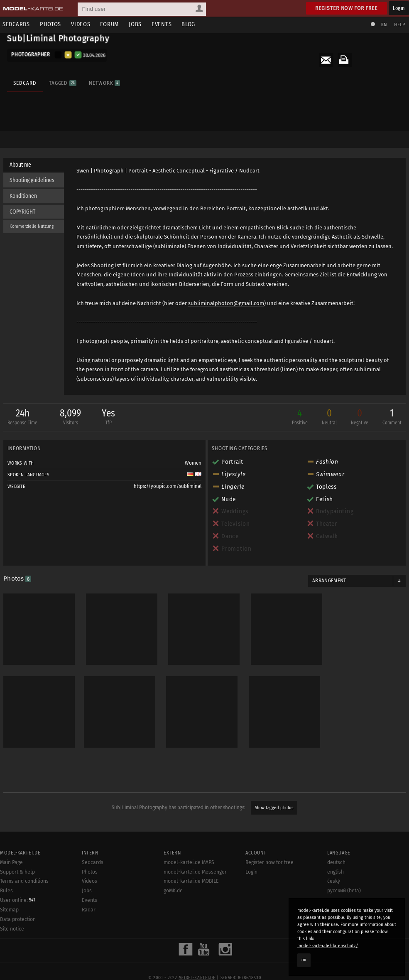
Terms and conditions (24, 971)
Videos (83, 24)
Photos (53, 24)
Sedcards (19, 24)
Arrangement (329, 570)
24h (23, 407)
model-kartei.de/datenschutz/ (328, 946)
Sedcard (25, 82)
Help (399, 25)
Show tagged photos (274, 792)
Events (164, 24)
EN (383, 25)
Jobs (138, 24)
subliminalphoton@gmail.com (227, 302)
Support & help (17, 962)
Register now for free (347, 8)
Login (399, 8)
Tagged (62, 82)
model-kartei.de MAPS (189, 952)
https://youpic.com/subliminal (168, 476)
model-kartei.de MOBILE (191, 971)
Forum (112, 24)
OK (304, 960)
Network (104, 82)
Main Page (11, 952)
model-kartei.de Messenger (195, 962)
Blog (191, 24)
